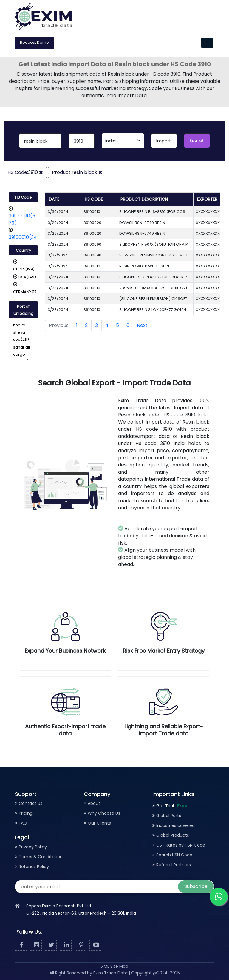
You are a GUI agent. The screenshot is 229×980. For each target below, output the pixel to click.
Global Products (173, 835)
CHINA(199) (24, 269)
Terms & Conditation (41, 857)
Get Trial (172, 806)
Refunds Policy (34, 867)
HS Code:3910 (25, 172)
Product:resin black (77, 172)
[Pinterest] (81, 945)
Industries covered (175, 825)
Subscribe (196, 886)
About (94, 803)
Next (142, 325)
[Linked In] (66, 945)
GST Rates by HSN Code (181, 845)
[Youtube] (95, 945)
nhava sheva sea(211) (21, 332)
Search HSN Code (174, 855)
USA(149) (27, 277)
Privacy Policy (33, 847)
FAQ (23, 823)
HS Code (23, 197)
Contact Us (31, 803)
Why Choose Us (104, 813)
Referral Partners (174, 865)
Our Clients (99, 823)
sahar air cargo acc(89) (22, 354)
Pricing (26, 813)
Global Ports (169, 816)
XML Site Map (115, 966)
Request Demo (34, 42)
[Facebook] (21, 945)
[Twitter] (51, 945)
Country (23, 250)
